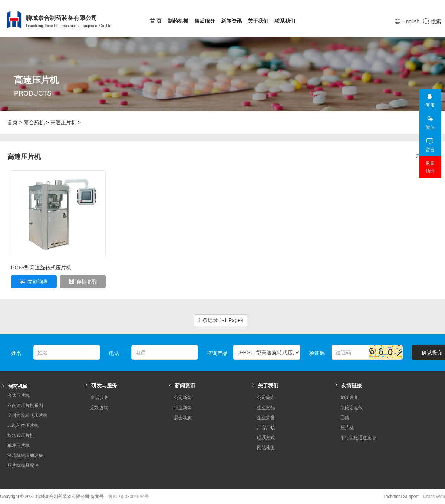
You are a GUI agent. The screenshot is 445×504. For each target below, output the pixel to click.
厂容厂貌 (266, 428)
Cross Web (434, 497)
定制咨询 (99, 408)
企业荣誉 (266, 418)
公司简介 (266, 398)
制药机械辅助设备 (25, 455)
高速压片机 (63, 122)
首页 (13, 122)
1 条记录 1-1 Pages (220, 320)
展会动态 (183, 418)
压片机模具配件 (23, 465)
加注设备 (349, 398)
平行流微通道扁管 (358, 438)
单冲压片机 (19, 445)
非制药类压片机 (23, 425)
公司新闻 (183, 398)
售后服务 (205, 21)
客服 (430, 98)
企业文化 (266, 408)
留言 (430, 143)
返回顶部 (430, 167)
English (411, 21)
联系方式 (266, 438)
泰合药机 (34, 122)
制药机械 (178, 21)
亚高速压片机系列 (25, 405)
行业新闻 (183, 408)
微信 (430, 121)
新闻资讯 (231, 21)
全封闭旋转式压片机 (27, 415)
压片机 (347, 428)
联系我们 (285, 21)
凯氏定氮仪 (352, 408)
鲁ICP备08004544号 (128, 497)
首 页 (156, 21)
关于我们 (258, 21)
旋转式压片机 (21, 435)
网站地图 (266, 448)
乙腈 (345, 418)
